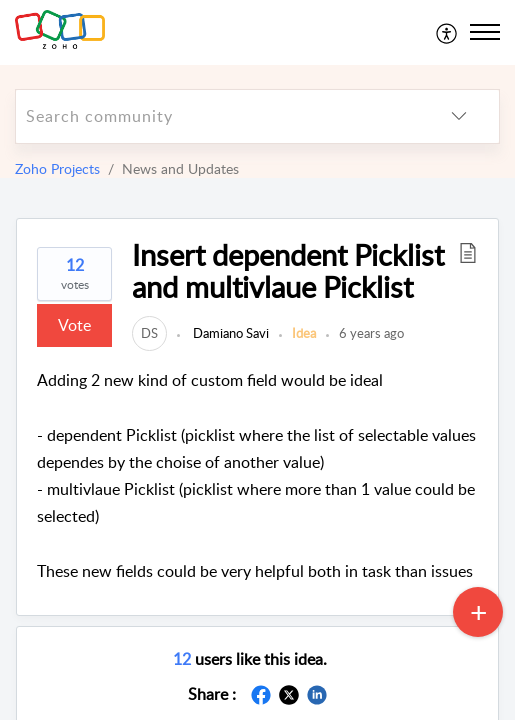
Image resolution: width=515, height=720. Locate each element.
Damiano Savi (229, 333)
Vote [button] (74, 325)
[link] (149, 333)
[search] (217, 116)
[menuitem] (447, 32)
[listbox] (459, 116)
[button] (468, 252)
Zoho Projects (57, 168)
